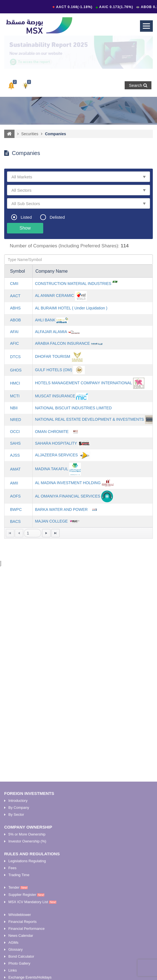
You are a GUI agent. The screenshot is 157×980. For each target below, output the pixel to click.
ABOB (15, 320)
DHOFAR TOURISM (52, 356)
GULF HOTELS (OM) (53, 370)
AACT (15, 296)
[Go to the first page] (10, 533)
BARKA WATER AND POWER (61, 509)
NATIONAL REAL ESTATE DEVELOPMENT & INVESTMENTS (89, 419)
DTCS (15, 357)
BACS (15, 521)
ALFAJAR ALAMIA (51, 332)
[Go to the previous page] (19, 533)
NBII (14, 408)
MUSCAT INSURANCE (55, 396)
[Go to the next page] (46, 533)
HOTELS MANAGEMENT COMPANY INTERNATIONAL (83, 383)
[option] (78, 52)
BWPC (16, 509)
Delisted (57, 217)
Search (138, 85)
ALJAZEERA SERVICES (56, 455)
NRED (16, 420)
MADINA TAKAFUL (51, 469)
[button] (11, 86)
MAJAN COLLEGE (51, 521)
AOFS (15, 496)
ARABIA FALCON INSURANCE (62, 343)
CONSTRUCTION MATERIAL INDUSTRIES (73, 284)
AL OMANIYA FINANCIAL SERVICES (67, 496)
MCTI (15, 396)
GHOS (16, 370)
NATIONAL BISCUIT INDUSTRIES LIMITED (73, 408)
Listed (26, 217)
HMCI (15, 383)
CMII (14, 284)
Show (25, 228)
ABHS (15, 308)
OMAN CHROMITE (52, 432)
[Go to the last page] (55, 533)
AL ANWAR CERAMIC (54, 296)
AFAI (14, 332)
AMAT (15, 469)
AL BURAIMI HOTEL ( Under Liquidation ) (71, 308)
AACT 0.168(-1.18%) (75, 7)
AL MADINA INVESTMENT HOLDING (68, 483)
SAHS (15, 443)
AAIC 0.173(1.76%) (117, 7)
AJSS (15, 455)
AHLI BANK (45, 320)
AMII (14, 483)
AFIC (15, 343)
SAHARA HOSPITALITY (56, 443)
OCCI (15, 432)
